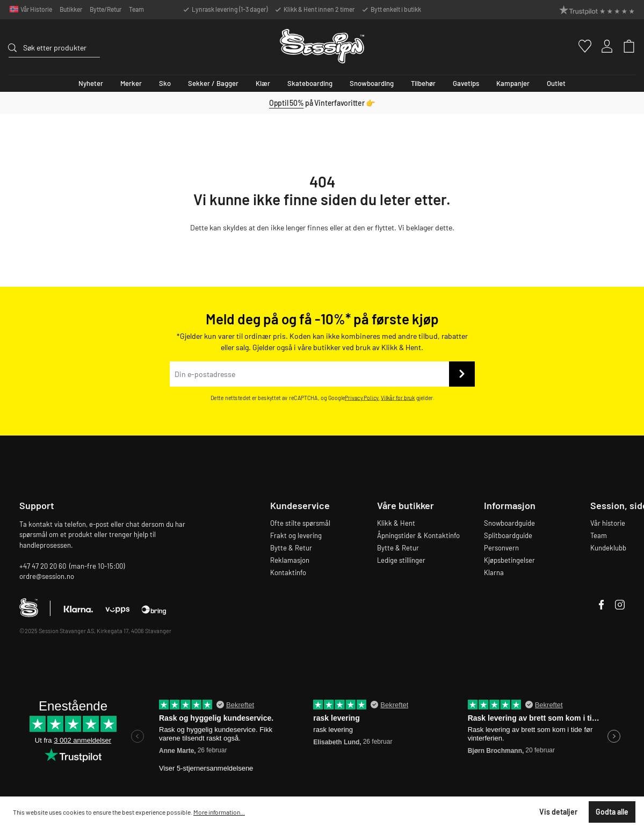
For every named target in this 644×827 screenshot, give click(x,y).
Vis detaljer (558, 812)
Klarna (494, 572)
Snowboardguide (509, 523)
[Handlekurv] (624, 46)
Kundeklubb (608, 548)
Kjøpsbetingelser (509, 560)
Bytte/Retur (106, 9)
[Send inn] (462, 374)
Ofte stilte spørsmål (300, 523)
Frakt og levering (296, 535)
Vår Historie (36, 9)
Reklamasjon (290, 560)
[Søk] (16, 46)
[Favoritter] (580, 46)
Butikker (71, 9)
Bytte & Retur (291, 548)
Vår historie (608, 523)
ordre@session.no (47, 576)
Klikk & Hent (396, 523)
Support (37, 505)
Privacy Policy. (362, 398)
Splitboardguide (508, 535)
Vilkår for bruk (397, 398)
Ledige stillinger (401, 560)
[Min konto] (602, 46)
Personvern (501, 548)
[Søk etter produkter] (61, 48)
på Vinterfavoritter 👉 (322, 103)
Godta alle (612, 812)
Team (136, 9)
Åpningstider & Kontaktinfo (418, 535)
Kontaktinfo (288, 572)
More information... (219, 812)
